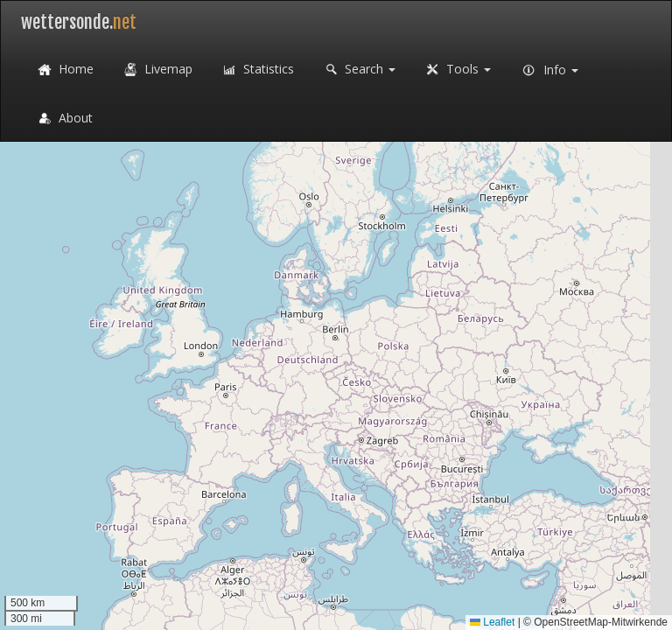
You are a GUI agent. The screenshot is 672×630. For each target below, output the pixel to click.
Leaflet (492, 622)
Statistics (256, 70)
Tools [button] (456, 70)
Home (64, 70)
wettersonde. (79, 22)
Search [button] (358, 70)
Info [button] (548, 71)
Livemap (156, 70)
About (63, 119)
